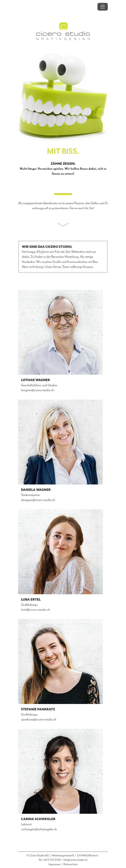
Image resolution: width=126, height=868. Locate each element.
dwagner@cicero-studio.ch (38, 500)
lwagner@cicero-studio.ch (37, 390)
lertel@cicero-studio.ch (35, 610)
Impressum (55, 864)
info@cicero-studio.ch (76, 860)
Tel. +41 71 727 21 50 (50, 860)
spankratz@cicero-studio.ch (39, 719)
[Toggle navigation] (103, 7)
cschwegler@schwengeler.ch (39, 829)
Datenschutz (71, 864)
